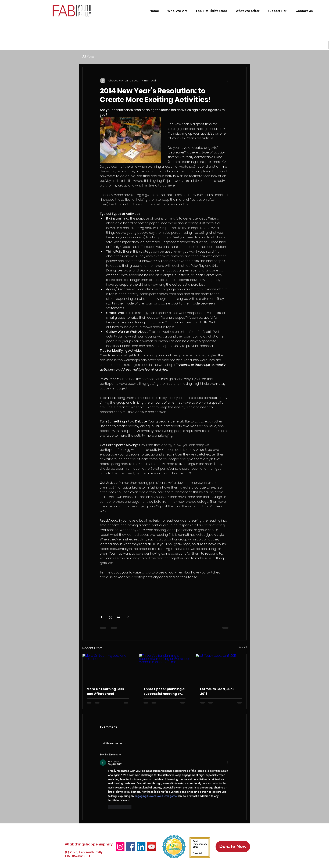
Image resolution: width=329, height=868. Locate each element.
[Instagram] (120, 847)
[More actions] (227, 81)
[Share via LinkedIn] (119, 617)
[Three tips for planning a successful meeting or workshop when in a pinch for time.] (165, 668)
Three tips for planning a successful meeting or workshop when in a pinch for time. (164, 691)
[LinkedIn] (141, 847)
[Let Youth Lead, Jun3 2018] (221, 668)
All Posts (88, 56)
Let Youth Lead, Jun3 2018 (217, 691)
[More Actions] (227, 763)
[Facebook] (131, 847)
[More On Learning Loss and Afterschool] (108, 668)
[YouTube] (152, 847)
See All (243, 647)
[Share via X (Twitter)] (110, 617)
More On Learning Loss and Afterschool (105, 691)
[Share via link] (127, 617)
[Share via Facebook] (101, 617)
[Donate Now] (233, 847)
